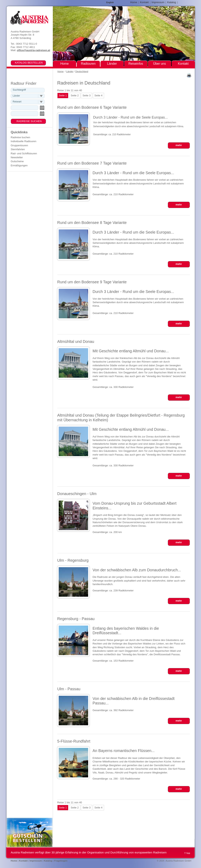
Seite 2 (75, 95)
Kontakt (144, 2)
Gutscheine (17, 161)
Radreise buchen (21, 137)
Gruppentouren (19, 145)
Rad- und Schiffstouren (24, 153)
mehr (179, 145)
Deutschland (82, 71)
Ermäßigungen (19, 165)
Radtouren (88, 64)
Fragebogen (61, 861)
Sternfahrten (18, 149)
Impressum (158, 2)
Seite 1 (63, 95)
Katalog (172, 2)
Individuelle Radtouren (24, 141)
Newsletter (17, 157)
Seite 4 (98, 95)
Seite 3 (86, 95)
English (110, 2)
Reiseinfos (136, 64)
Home (61, 71)
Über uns (159, 64)
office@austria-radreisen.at (33, 50)
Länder (70, 71)
